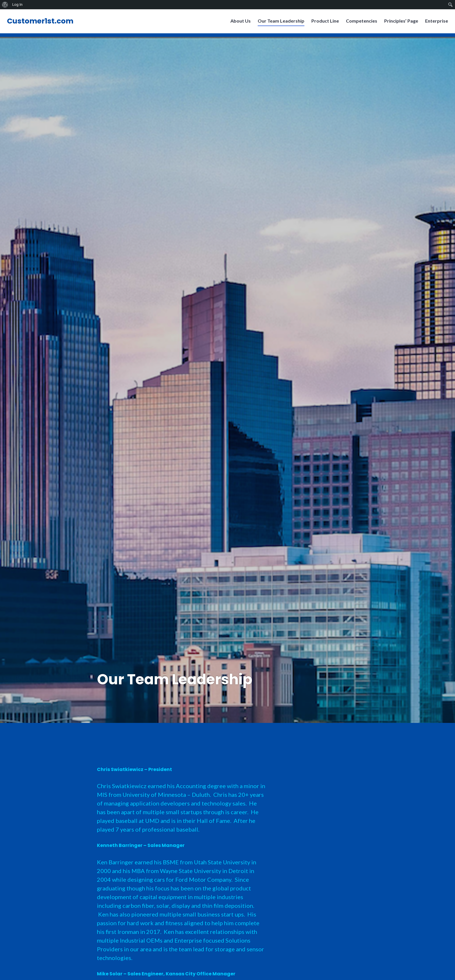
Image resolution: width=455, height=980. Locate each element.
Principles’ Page (399, 22)
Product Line (323, 22)
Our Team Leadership (279, 22)
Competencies (360, 22)
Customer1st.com (42, 23)
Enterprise (435, 22)
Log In (17, 4)
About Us (239, 22)
